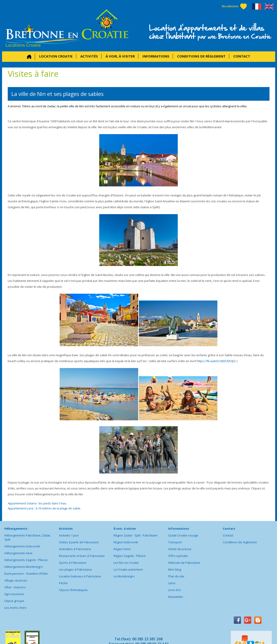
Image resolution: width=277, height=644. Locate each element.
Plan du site (176, 576)
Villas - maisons (15, 587)
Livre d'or (175, 590)
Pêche (63, 583)
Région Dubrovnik (126, 542)
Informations (156, 56)
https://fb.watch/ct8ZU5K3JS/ (217, 361)
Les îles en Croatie (126, 563)
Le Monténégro (124, 576)
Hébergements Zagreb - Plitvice (26, 560)
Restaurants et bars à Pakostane (82, 556)
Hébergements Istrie (18, 553)
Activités (89, 56)
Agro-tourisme (14, 594)
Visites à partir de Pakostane (79, 542)
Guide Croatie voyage (183, 535)
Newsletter (176, 597)
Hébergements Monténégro (24, 567)
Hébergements (16, 529)
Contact (242, 56)
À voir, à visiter (120, 56)
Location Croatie (56, 56)
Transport (175, 542)
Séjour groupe (14, 601)
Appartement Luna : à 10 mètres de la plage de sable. (44, 508)
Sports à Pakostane (73, 563)
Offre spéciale (178, 556)
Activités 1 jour (69, 535)
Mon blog (175, 569)
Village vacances (16, 580)
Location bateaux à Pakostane (80, 576)
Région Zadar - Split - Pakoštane (136, 535)
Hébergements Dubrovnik (22, 546)
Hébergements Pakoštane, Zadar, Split (28, 537)
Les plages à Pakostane (75, 569)
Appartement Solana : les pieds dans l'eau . (38, 503)
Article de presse (180, 549)
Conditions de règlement (201, 56)
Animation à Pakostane (75, 549)
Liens (172, 583)
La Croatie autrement (128, 569)
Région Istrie (122, 549)
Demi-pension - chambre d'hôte (26, 574)
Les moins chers (15, 608)
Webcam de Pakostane (184, 563)
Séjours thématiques (73, 590)
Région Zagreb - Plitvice (130, 556)
